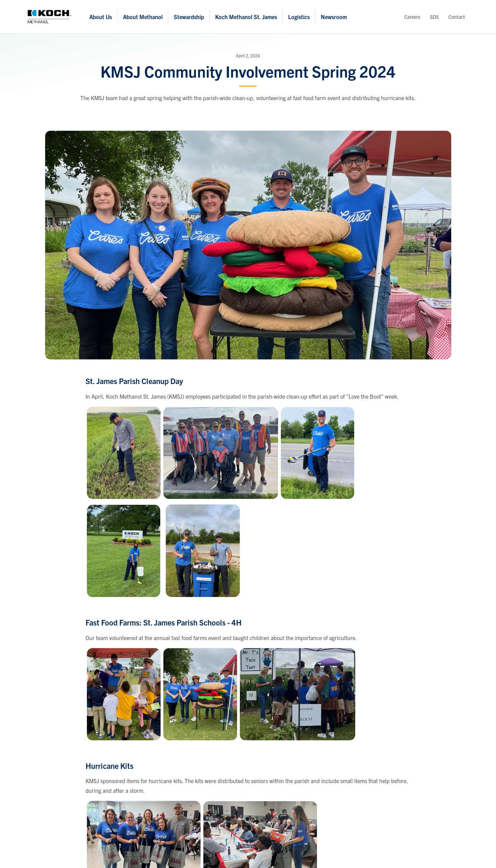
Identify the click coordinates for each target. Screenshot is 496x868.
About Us (101, 17)
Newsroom (334, 17)
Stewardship (189, 17)
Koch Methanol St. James (246, 17)
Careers (412, 17)
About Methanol (143, 17)
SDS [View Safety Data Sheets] (434, 17)
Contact (457, 17)
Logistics (299, 17)
